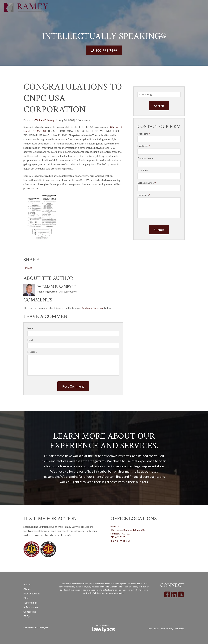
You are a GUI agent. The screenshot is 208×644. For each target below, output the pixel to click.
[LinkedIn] (174, 594)
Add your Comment (93, 308)
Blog (26, 598)
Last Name (144, 146)
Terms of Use (154, 629)
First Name (144, 134)
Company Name (145, 158)
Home (27, 584)
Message (32, 352)
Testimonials (30, 602)
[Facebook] (167, 594)
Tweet (28, 268)
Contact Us (30, 612)
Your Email (143, 170)
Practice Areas (32, 593)
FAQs (27, 616)
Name (30, 328)
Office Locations (134, 519)
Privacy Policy (167, 629)
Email (30, 340)
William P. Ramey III (46, 120)
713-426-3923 (118, 537)
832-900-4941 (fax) (120, 541)
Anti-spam (179, 629)
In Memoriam (31, 607)
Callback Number (147, 183)
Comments (144, 195)
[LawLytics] (104, 629)
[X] (181, 594)
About (27, 589)
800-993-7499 (106, 50)
